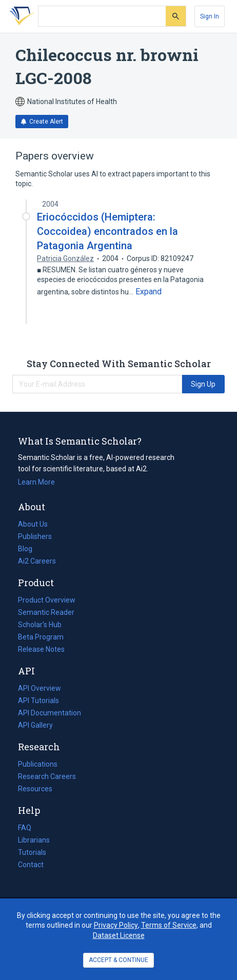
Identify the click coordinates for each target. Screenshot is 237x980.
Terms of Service (169, 925)
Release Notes (41, 649)
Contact (31, 865)
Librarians (34, 840)
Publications (38, 764)
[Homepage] (20, 16)
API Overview (39, 688)
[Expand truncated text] (149, 292)
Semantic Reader (46, 612)
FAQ (25, 828)
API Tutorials (38, 701)
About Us (33, 524)
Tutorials (32, 852)
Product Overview (47, 600)
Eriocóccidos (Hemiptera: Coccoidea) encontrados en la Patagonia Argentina (107, 231)
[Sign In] (210, 16)
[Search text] (102, 16)
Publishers (35, 536)
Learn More (36, 482)
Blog (29, 549)
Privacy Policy (116, 925)
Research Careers (47, 776)
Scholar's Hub (40, 625)
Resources (35, 789)
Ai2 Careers (37, 561)
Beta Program (41, 637)
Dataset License (119, 935)
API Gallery (35, 725)
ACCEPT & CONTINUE (118, 960)
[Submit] (176, 16)
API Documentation (50, 713)
